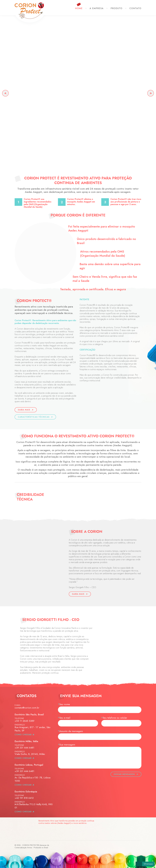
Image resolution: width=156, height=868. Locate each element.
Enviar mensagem (126, 774)
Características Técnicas (35, 417)
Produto (117, 8)
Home (79, 8)
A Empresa (97, 8)
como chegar (23, 735)
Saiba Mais (26, 410)
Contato (135, 8)
